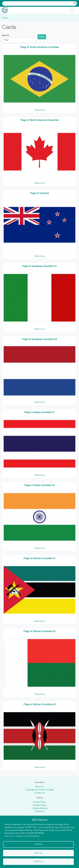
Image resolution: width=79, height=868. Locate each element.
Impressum (40, 811)
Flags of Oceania (39, 193)
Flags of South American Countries (39, 47)
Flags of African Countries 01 (40, 558)
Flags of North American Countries (40, 120)
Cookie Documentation (32, 836)
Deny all (38, 853)
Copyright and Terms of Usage (40, 790)
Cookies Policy (39, 805)
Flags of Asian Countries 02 (39, 485)
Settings (38, 844)
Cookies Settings (40, 808)
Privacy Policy (39, 802)
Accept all (38, 862)
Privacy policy (9, 836)
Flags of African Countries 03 (40, 704)
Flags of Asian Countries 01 (39, 412)
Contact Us (39, 793)
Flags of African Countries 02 (40, 631)
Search (6, 35)
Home (5, 18)
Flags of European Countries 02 (39, 339)
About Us (40, 787)
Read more (40, 110)
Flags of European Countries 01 (39, 266)
